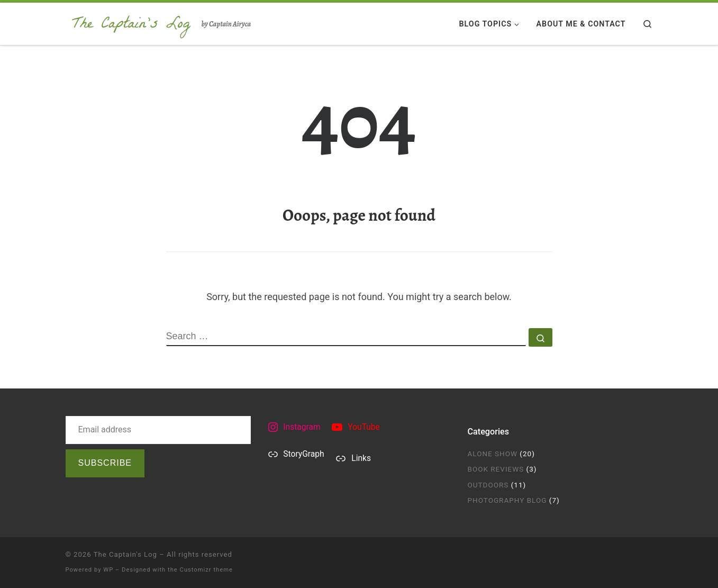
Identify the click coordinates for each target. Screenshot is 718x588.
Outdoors (488, 485)
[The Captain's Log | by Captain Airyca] (132, 22)
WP (108, 570)
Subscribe (105, 463)
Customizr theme (206, 570)
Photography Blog (507, 500)
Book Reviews (496, 469)
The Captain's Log (125, 554)
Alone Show (493, 454)
